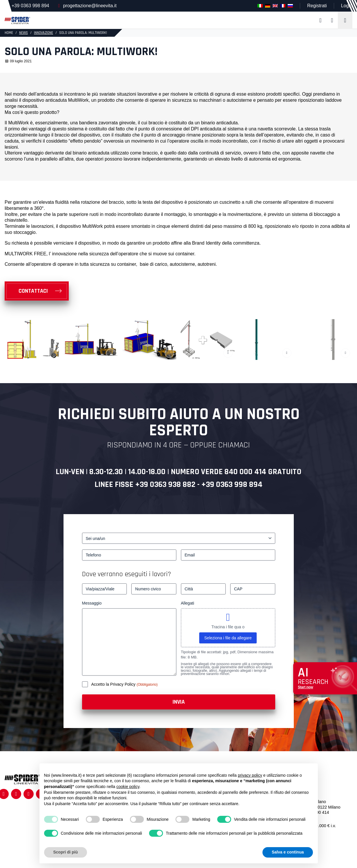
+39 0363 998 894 (30, 6)
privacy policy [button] (250, 775)
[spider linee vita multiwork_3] (90, 339)
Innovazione (44, 33)
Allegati (188, 603)
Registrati (317, 6)
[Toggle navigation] (345, 20)
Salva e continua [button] (288, 852)
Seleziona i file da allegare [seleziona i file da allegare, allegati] (228, 638)
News (23, 33)
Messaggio (92, 603)
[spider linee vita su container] (32, 339)
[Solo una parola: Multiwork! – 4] (208, 339)
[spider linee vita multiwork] (325, 339)
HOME (9, 33)
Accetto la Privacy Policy (114, 684)
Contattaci (33, 291)
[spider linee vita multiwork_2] (266, 339)
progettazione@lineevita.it (90, 6)
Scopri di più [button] (66, 852)
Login (347, 6)
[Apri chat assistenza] (325, 678)
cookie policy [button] (128, 787)
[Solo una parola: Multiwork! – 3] (149, 339)
